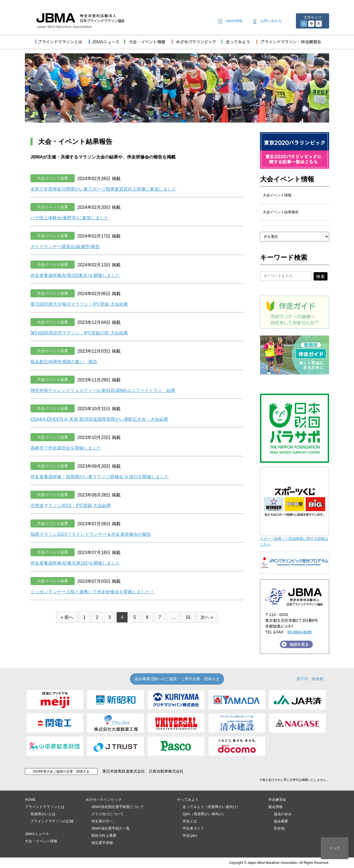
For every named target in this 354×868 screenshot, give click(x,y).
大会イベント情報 (287, 179)
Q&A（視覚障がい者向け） (204, 814)
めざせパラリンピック (104, 800)
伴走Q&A (190, 835)
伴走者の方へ (102, 821)
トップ (335, 848)
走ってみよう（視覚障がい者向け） (211, 807)
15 (188, 617)
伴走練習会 (277, 800)
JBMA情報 (234, 21)
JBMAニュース (37, 834)
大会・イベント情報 (41, 841)
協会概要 (281, 821)
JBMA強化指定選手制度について (118, 807)
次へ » (207, 617)
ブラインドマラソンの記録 (52, 821)
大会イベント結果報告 (281, 212)
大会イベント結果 (53, 178)
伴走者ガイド (193, 828)
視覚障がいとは (43, 814)
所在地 (279, 828)
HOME (30, 800)
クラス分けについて (107, 814)
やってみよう (188, 800)
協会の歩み (283, 814)
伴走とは (190, 821)
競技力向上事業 (104, 835)
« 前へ (67, 617)
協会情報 (275, 807)
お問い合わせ (271, 21)
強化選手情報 (102, 843)
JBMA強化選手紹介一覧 (110, 828)
